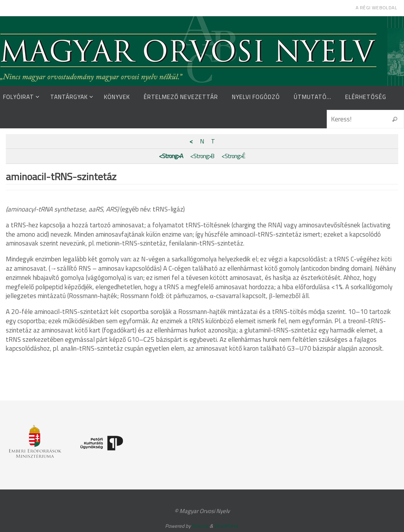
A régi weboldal (376, 8)
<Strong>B (202, 156)
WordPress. (227, 526)
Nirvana (200, 526)
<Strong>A (171, 156)
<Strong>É (233, 156)
